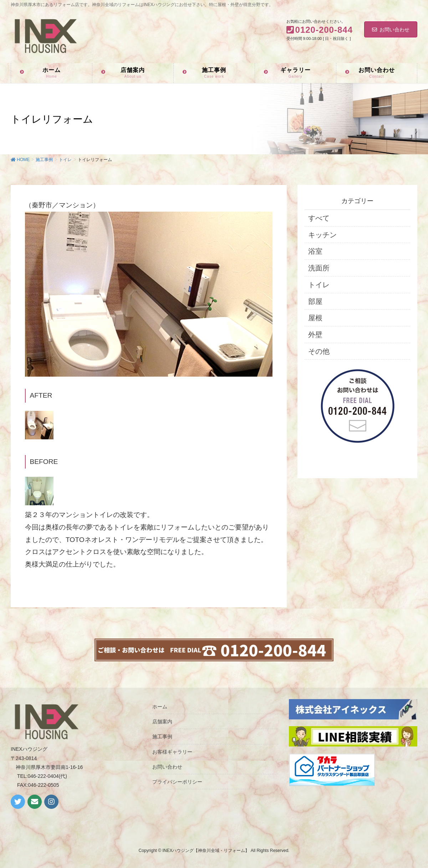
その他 (319, 351)
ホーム (160, 707)
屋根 (315, 318)
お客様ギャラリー (172, 752)
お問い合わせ (391, 30)
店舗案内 (162, 722)
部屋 (315, 301)
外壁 (315, 335)
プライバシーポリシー (177, 782)
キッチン (322, 235)
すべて (319, 218)
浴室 (315, 251)
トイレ (319, 285)
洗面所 (319, 268)
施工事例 (162, 737)
